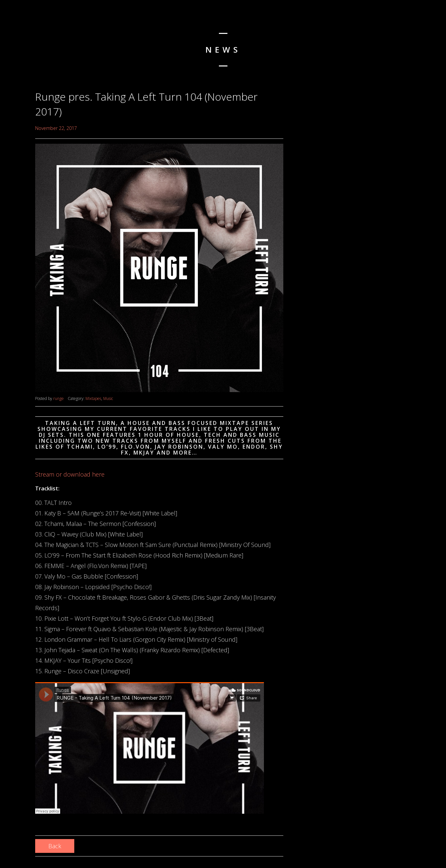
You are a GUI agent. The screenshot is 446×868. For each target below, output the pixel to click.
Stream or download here (70, 474)
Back (55, 846)
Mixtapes (93, 398)
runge (59, 398)
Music (108, 398)
